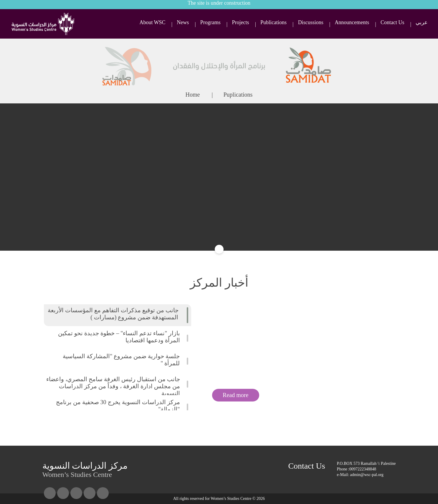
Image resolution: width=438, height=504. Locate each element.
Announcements (352, 22)
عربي (422, 22)
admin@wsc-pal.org (367, 475)
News (183, 22)
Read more (235, 395)
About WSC (152, 22)
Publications (273, 22)
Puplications (238, 95)
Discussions (311, 22)
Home (193, 95)
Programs (210, 22)
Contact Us (392, 22)
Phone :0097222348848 (357, 469)
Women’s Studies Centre (85, 469)
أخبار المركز (219, 283)
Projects (240, 22)
